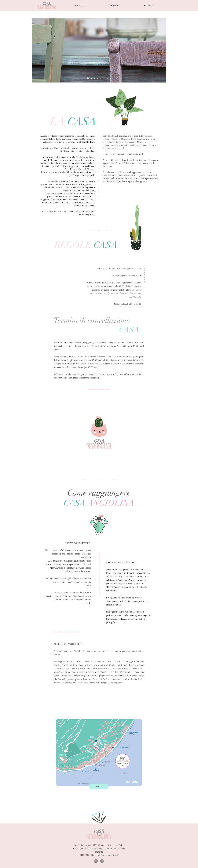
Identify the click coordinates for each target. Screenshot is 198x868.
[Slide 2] (98, 78)
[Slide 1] (91, 78)
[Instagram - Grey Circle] (102, 861)
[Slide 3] (95, 78)
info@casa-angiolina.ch (108, 855)
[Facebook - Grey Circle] (96, 861)
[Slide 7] (104, 78)
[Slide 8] (107, 78)
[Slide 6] (101, 78)
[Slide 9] (110, 78)
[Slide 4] (88, 78)
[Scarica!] (99, 786)
